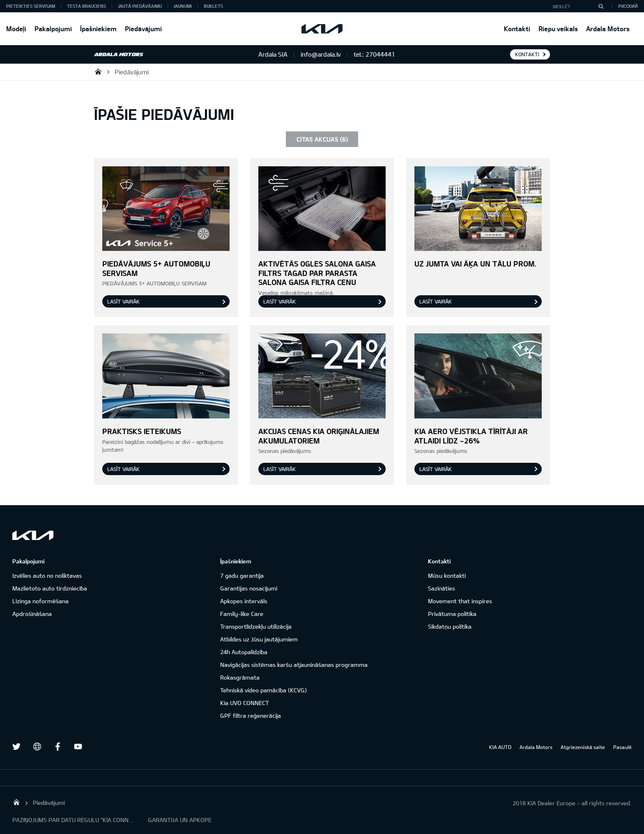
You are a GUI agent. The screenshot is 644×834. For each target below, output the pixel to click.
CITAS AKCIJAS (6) (322, 139)
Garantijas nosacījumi (249, 588)
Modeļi (16, 29)
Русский (628, 6)
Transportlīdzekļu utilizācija (256, 626)
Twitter (16, 747)
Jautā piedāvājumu (140, 6)
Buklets (213, 6)
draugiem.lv (37, 747)
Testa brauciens (86, 6)
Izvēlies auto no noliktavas (47, 576)
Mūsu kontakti (447, 576)
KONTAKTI (527, 54)
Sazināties (442, 588)
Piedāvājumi (143, 29)
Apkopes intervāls (244, 601)
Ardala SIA (98, 71)
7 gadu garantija (242, 576)
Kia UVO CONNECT (245, 703)
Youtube (78, 747)
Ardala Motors (608, 29)
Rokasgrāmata (240, 677)
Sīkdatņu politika (450, 626)
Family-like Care (242, 614)
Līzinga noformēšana (40, 601)
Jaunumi (183, 6)
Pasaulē (622, 747)
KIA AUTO (500, 747)
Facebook (57, 747)
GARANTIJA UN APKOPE (180, 820)
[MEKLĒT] (601, 6)
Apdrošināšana (32, 614)
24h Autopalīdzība (244, 652)
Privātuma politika (452, 614)
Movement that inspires (460, 601)
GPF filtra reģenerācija (251, 716)
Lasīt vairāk (123, 301)
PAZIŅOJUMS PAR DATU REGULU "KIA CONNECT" (74, 820)
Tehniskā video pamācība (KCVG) (263, 690)
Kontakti (517, 29)
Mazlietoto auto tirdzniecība (50, 588)
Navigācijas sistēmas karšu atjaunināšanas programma (294, 665)
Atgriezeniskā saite (583, 747)
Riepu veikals (558, 29)
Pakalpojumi (53, 29)
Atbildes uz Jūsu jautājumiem (259, 639)
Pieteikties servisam (31, 6)
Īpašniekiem (98, 29)
